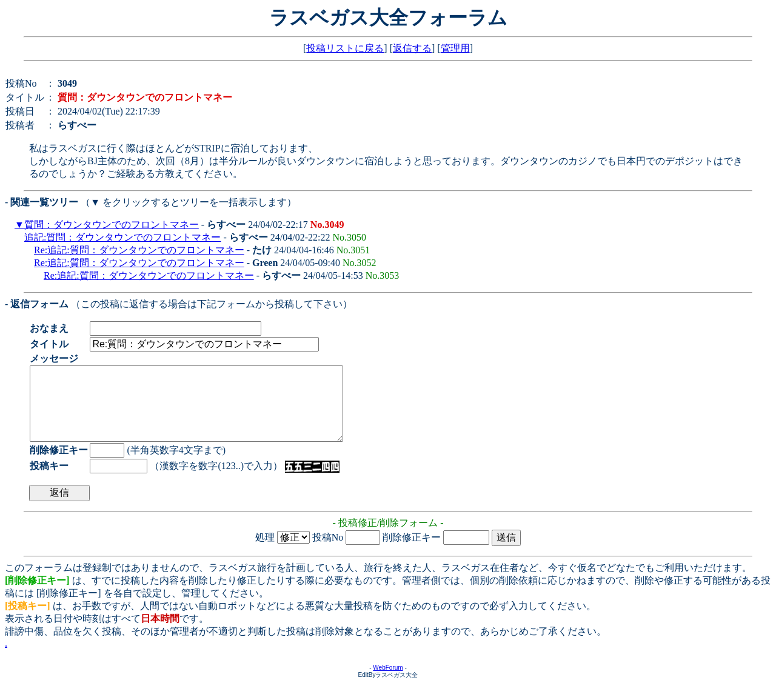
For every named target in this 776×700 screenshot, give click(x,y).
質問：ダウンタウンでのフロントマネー (112, 225)
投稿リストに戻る (345, 48)
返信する (412, 48)
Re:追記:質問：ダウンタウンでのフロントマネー (139, 250)
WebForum (388, 682)
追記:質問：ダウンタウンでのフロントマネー (122, 237)
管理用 (455, 48)
